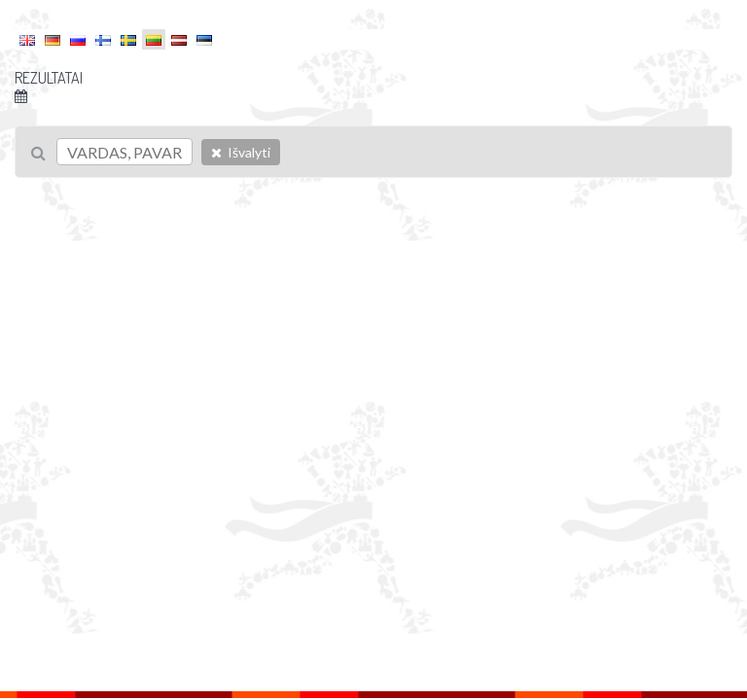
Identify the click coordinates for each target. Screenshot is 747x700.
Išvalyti (241, 152)
